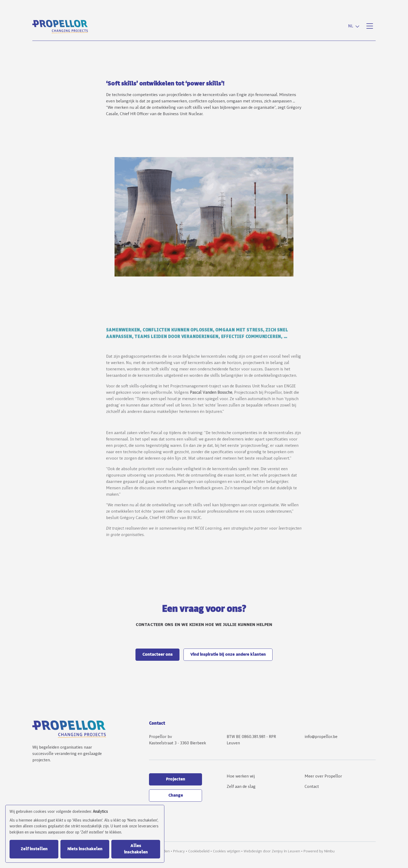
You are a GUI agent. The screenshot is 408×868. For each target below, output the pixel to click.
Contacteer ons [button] (157, 655)
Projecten (176, 779)
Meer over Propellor (323, 776)
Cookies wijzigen (227, 851)
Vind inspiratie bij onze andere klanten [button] (228, 655)
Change (176, 796)
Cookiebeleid (199, 851)
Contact (312, 787)
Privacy (179, 851)
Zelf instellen (34, 849)
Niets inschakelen (85, 849)
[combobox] (355, 26)
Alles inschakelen (136, 849)
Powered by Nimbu (319, 851)
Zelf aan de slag (241, 787)
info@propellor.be (321, 737)
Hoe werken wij (241, 776)
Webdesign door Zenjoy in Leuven (272, 851)
